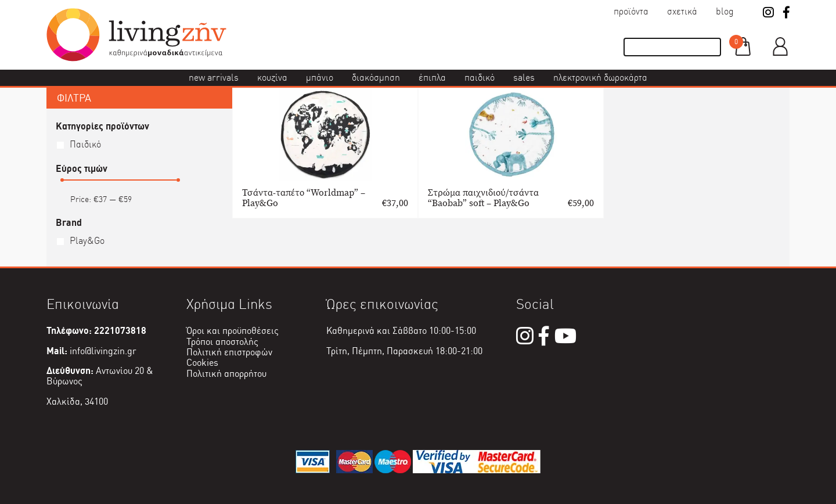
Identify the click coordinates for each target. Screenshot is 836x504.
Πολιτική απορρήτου (226, 374)
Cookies (202, 363)
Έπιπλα (432, 78)
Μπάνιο (320, 78)
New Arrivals (214, 78)
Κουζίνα (272, 78)
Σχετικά (682, 11)
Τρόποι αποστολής (222, 342)
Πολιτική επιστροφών (229, 352)
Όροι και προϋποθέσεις (233, 331)
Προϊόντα (631, 11)
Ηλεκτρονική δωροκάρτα (600, 78)
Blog (725, 11)
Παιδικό (480, 78)
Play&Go (87, 241)
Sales (524, 78)
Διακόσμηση (376, 78)
